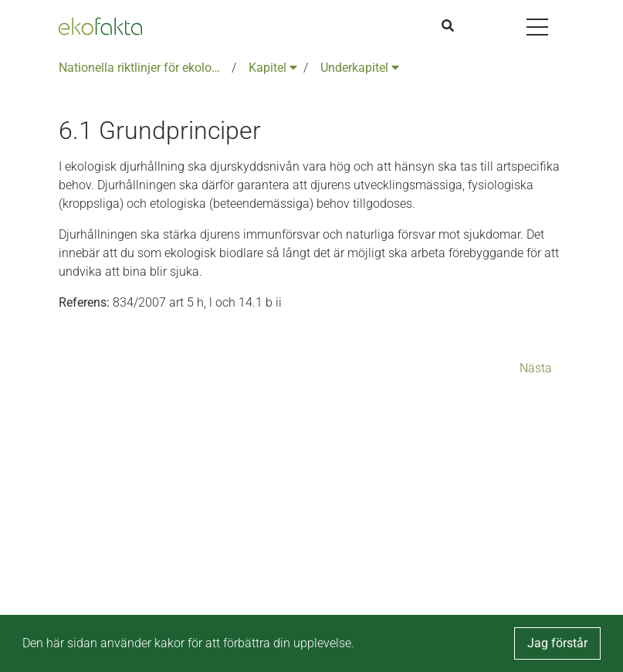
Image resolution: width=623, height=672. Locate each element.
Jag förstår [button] (557, 643)
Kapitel (273, 68)
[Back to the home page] (100, 26)
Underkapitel (360, 68)
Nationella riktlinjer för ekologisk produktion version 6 (142, 68)
